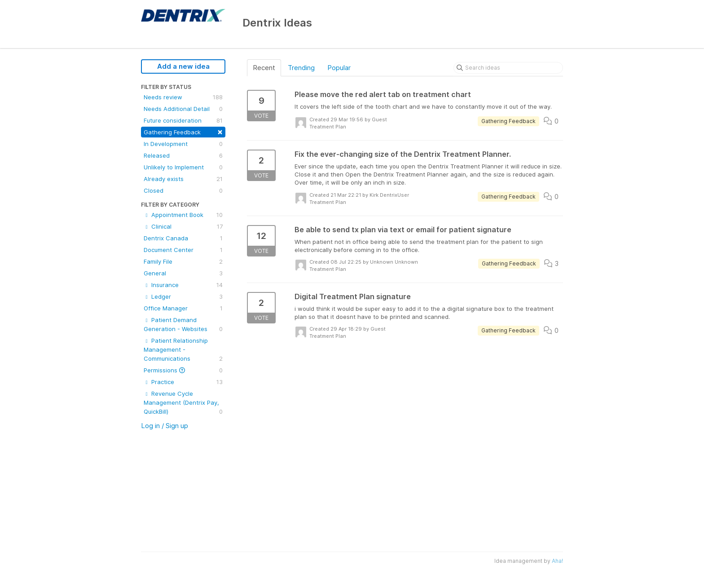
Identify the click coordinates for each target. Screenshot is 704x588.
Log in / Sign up (165, 426)
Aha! (557, 561)
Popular (339, 68)
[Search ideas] (508, 68)
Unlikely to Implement (183, 167)
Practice (183, 382)
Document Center (183, 250)
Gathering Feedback (183, 131)
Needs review (183, 97)
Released (183, 155)
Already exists (183, 179)
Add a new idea (183, 66)
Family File (183, 261)
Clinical (183, 226)
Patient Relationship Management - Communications (183, 350)
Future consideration (183, 120)
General (183, 273)
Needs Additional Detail (183, 109)
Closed (183, 190)
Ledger (183, 296)
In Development (183, 144)
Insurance (183, 285)
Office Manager (183, 308)
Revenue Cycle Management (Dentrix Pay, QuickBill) (183, 403)
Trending (301, 68)
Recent (264, 68)
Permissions (183, 370)
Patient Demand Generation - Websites (183, 325)
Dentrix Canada (183, 238)
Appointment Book (183, 215)
